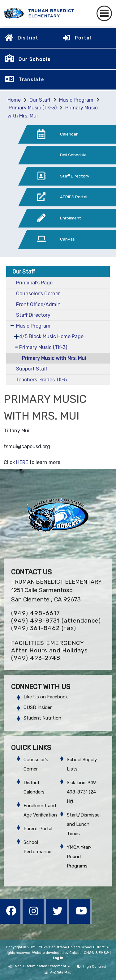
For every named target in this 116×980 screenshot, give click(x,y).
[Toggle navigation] (104, 13)
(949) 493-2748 (36, 658)
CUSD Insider (38, 707)
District (28, 38)
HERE (22, 462)
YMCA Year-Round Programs (79, 857)
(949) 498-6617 (36, 613)
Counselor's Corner (38, 294)
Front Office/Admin (38, 304)
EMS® (104, 953)
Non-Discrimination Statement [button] (41, 966)
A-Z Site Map (58, 972)
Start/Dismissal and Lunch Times (84, 824)
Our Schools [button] (35, 59)
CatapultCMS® (82, 953)
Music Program (76, 100)
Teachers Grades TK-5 (41, 380)
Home (14, 100)
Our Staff (40, 100)
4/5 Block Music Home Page (51, 336)
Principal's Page (34, 283)
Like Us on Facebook (46, 697)
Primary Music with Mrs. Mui (54, 358)
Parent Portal (38, 829)
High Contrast (95, 966)
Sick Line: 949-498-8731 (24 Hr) (82, 792)
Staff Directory (33, 315)
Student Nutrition (42, 718)
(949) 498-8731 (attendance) (56, 621)
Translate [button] (31, 80)
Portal (83, 38)
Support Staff (32, 369)
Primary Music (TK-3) (33, 108)
